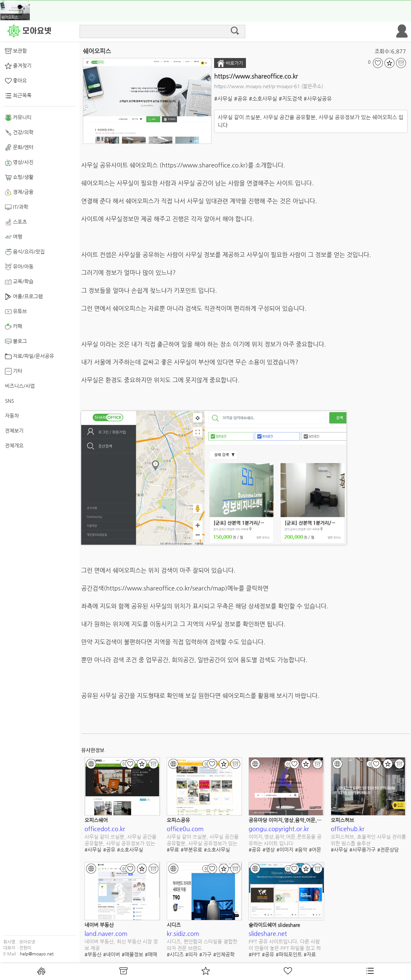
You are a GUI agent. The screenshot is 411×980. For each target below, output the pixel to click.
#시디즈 (175, 954)
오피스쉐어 (96, 820)
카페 (14, 327)
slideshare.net (268, 933)
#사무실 (223, 99)
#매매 (151, 954)
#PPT (254, 954)
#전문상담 (388, 850)
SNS (9, 401)
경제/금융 (19, 192)
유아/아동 (19, 267)
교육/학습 (19, 282)
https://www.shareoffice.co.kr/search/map (166, 588)
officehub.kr (348, 829)
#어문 (315, 850)
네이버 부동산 (99, 925)
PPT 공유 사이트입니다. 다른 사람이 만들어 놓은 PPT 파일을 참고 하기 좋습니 (285, 945)
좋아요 (16, 81)
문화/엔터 (19, 148)
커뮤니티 (18, 118)
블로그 (16, 341)
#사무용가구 (362, 850)
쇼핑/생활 (19, 177)
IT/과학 (17, 207)
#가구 (205, 954)
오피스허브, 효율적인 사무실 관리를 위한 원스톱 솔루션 (368, 840)
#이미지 (285, 850)
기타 (14, 371)
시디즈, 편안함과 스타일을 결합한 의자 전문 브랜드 (202, 945)
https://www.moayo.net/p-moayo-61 (257, 86)
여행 (14, 237)
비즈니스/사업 (20, 386)
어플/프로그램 (24, 297)
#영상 (269, 850)
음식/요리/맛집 (25, 252)
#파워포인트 (289, 954)
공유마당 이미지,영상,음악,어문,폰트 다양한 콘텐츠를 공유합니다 (317, 820)
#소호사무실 (263, 99)
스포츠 (16, 222)
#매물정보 (132, 954)
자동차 (12, 416)
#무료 (173, 850)
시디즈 (174, 925)
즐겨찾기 (18, 66)
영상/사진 (19, 162)
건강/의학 (19, 133)
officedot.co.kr (105, 829)
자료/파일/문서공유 (29, 356)
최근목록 (18, 96)
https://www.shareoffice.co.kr (256, 76)
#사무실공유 (318, 99)
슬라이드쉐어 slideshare (274, 925)
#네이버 (112, 954)
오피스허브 (342, 820)
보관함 (16, 51)
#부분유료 (191, 850)
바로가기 (230, 63)
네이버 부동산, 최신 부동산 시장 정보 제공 (121, 945)
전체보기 (14, 430)
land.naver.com (106, 933)
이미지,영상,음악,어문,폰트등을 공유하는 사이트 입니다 (285, 840)
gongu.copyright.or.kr (279, 829)
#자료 (310, 954)
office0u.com (185, 829)
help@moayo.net (37, 954)
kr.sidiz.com (183, 933)
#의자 (191, 954)
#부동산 (93, 954)
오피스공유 (178, 820)
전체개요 (14, 445)
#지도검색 (290, 99)
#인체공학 (224, 954)
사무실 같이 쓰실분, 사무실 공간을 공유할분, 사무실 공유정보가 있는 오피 (120, 840)
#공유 (241, 99)
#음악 (301, 850)
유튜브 (16, 312)
